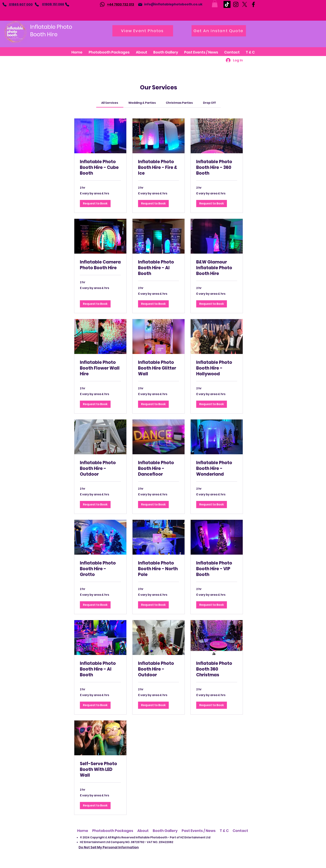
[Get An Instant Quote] (219, 31)
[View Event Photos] (143, 31)
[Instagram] (236, 4)
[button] (215, 4)
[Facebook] (253, 4)
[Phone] (4, 4)
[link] (110, 103)
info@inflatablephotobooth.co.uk (173, 4)
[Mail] (140, 4)
